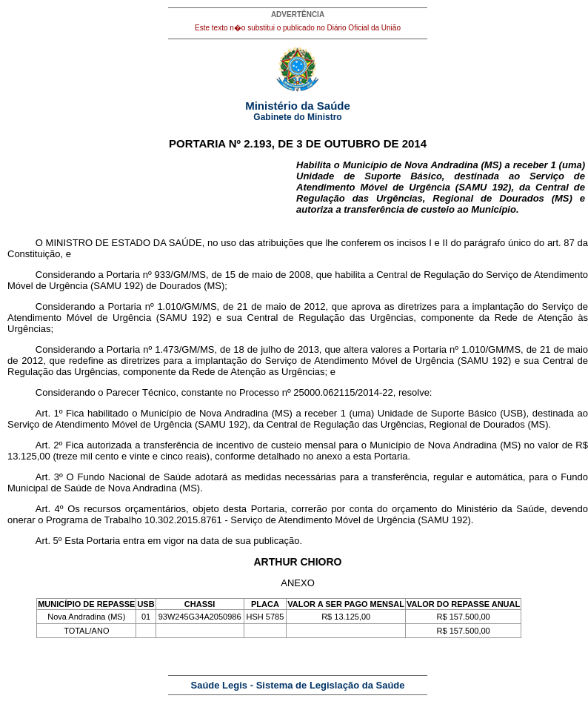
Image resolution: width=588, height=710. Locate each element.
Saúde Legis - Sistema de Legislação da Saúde (298, 685)
